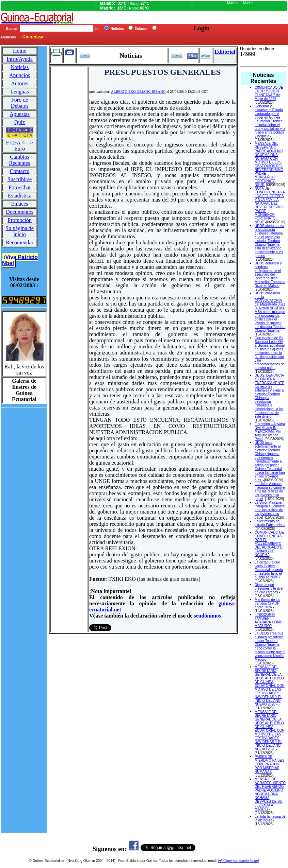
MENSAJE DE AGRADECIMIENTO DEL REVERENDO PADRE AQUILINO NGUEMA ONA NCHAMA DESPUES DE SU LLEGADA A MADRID (270, 794)
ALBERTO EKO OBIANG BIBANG (138, 92)
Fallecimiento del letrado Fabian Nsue (270, 523)
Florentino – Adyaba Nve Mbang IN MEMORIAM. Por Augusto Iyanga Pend (270, 431)
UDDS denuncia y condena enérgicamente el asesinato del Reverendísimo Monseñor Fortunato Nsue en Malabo (270, 274)
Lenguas (19, 92)
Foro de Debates (20, 103)
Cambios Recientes (19, 160)
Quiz (20, 122)
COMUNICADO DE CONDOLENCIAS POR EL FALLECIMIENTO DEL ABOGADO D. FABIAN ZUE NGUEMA (269, 544)
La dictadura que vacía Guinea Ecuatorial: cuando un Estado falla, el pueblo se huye (269, 570)
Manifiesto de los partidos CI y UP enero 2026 (267, 603)
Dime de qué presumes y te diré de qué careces (269, 588)
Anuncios (20, 75)
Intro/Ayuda (20, 59)
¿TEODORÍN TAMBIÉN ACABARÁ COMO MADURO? (269, 620)
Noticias (20, 67)
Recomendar (20, 242)
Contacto (20, 171)
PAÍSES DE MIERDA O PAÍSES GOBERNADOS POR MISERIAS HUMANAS (269, 764)
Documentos (20, 212)
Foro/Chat (20, 187)
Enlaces (20, 204)
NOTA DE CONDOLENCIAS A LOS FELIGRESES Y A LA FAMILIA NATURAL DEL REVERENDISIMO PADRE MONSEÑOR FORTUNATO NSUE (270, 205)
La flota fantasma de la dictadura (270, 818)
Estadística (20, 196)
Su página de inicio (20, 231)
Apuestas (20, 114)
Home (20, 51)
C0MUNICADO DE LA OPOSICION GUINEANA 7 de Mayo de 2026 (269, 93)
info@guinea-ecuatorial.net (239, 861)
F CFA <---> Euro (20, 146)
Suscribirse (20, 179)
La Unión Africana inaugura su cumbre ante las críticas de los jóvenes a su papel (270, 491)
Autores (20, 83)
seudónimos (207, 616)
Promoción (19, 220)
